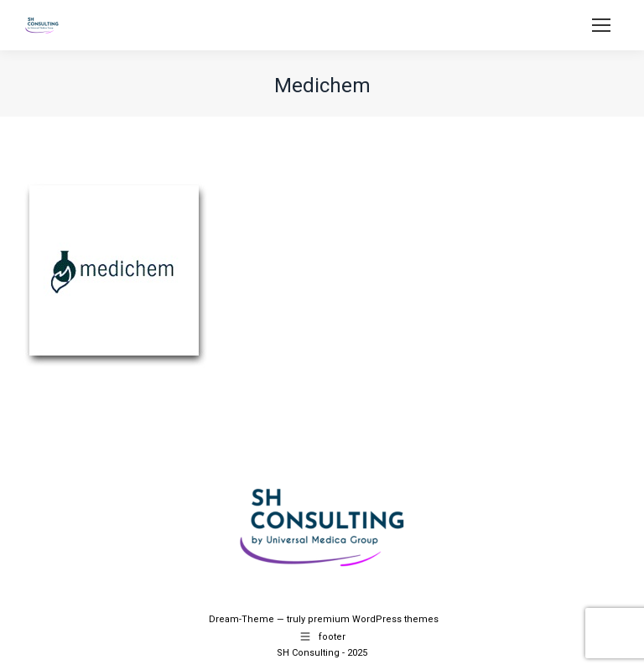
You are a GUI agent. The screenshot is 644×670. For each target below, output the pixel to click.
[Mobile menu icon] (601, 25)
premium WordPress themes (373, 619)
